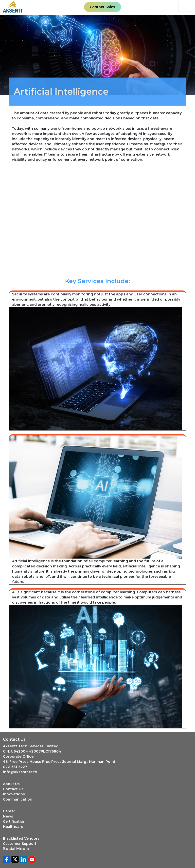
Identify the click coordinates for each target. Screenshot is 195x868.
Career (9, 811)
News (8, 816)
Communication (18, 799)
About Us (11, 784)
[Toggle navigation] (185, 7)
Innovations (14, 794)
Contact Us (13, 789)
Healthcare (13, 827)
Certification (14, 821)
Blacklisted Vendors (21, 838)
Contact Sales (102, 7)
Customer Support (20, 844)
